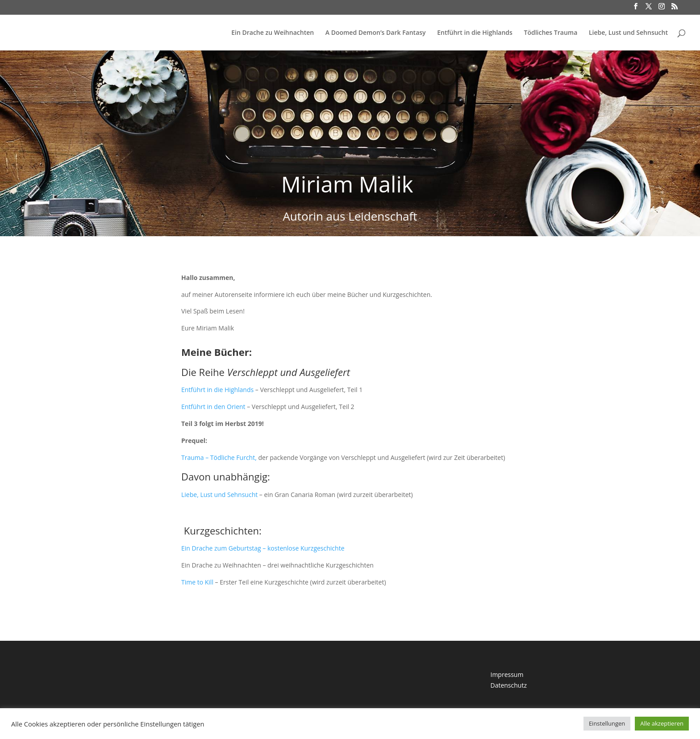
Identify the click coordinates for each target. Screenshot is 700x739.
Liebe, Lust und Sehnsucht (628, 33)
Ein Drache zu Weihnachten (273, 33)
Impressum (507, 674)
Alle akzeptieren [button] (662, 723)
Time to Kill (197, 582)
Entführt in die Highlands (475, 33)
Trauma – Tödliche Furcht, (219, 457)
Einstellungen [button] (607, 723)
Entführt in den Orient (213, 407)
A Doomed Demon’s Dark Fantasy (376, 33)
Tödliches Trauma (550, 33)
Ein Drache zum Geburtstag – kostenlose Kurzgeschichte (263, 548)
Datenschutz (508, 685)
